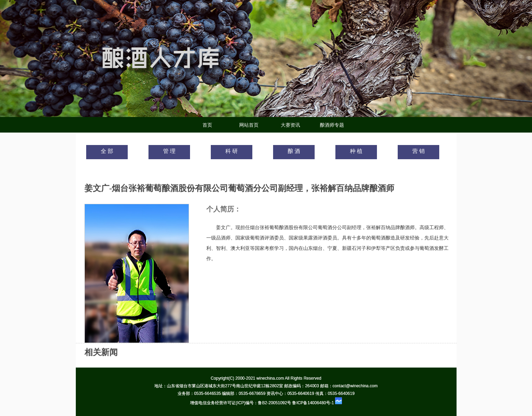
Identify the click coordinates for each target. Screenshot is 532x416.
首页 (207, 125)
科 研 (232, 151)
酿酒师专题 (332, 125)
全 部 (107, 151)
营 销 (418, 151)
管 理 (169, 151)
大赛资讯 (290, 125)
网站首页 (249, 125)
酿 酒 (294, 151)
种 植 (356, 151)
